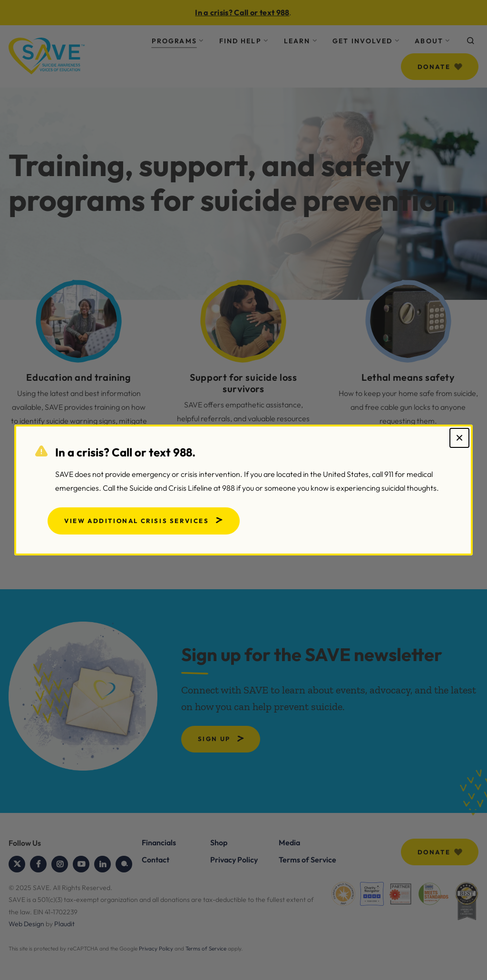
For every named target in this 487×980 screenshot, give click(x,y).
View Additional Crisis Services (137, 521)
